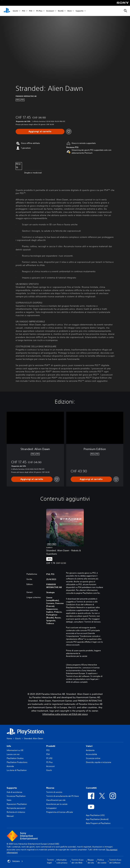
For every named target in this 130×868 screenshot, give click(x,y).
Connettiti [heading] (91, 788)
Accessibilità (91, 754)
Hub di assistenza (14, 792)
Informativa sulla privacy (62, 861)
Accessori (50, 11)
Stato (9, 800)
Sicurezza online (93, 758)
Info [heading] (9, 746)
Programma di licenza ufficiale (60, 812)
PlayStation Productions (17, 762)
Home (9, 738)
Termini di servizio (54, 792)
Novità (61, 11)
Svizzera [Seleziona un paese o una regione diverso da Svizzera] (15, 861)
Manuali (10, 816)
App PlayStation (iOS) (95, 815)
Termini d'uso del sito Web (77, 861)
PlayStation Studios (15, 758)
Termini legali (50, 861)
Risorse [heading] (50, 788)
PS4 (31, 11)
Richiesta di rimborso (16, 812)
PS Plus (39, 11)
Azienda (10, 766)
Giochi (15, 11)
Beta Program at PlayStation (98, 823)
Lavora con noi (13, 754)
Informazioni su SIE (15, 750)
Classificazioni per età (56, 800)
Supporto (80, 11)
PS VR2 (49, 758)
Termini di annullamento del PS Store (63, 796)
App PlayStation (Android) (97, 819)
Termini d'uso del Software (115, 861)
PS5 (24, 11)
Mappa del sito (91, 861)
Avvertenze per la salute (77, 656)
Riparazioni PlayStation (17, 804)
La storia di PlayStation (17, 770)
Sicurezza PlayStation (16, 796)
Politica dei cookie (102, 861)
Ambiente (90, 750)
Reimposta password (16, 808)
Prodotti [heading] (51, 746)
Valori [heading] (89, 746)
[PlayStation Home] (7, 11)
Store (69, 11)
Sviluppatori (51, 808)
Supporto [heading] (12, 788)
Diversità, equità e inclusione (99, 762)
